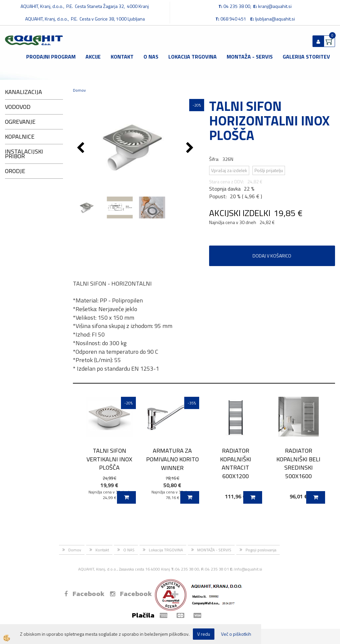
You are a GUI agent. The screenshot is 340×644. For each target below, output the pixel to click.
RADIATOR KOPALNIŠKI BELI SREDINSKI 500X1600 (298, 463)
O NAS (151, 57)
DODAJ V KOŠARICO (272, 256)
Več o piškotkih (236, 634)
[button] (191, 148)
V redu (204, 634)
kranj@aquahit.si (275, 6)
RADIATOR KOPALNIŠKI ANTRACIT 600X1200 (236, 463)
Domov (79, 90)
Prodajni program (51, 57)
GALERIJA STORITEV (306, 57)
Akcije (93, 57)
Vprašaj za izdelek (229, 170)
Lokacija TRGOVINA (193, 57)
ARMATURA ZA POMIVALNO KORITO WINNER (172, 459)
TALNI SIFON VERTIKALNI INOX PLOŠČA (109, 459)
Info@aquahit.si (248, 569)
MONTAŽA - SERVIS (250, 57)
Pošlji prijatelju (269, 170)
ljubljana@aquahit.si (275, 19)
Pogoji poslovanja (261, 550)
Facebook (84, 594)
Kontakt (122, 57)
